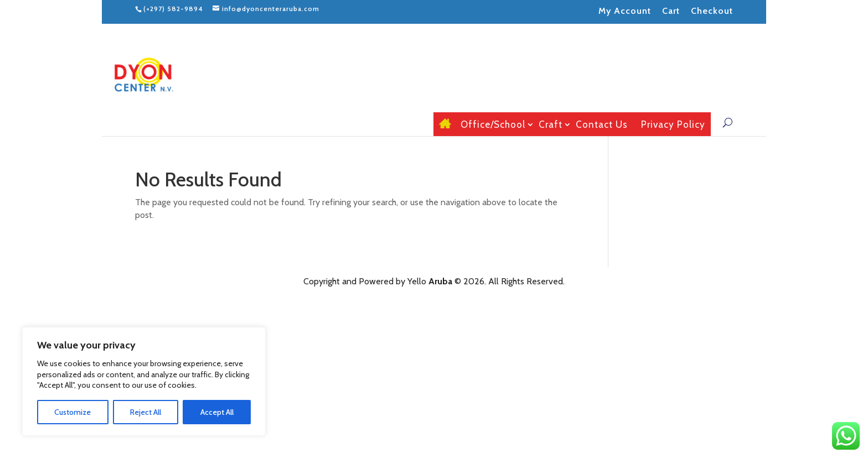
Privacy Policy (673, 125)
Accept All (217, 412)
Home (443, 124)
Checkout (712, 11)
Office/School (493, 125)
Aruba (440, 281)
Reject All (146, 412)
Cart (671, 11)
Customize (73, 412)
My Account (625, 11)
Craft (551, 125)
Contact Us (602, 125)
